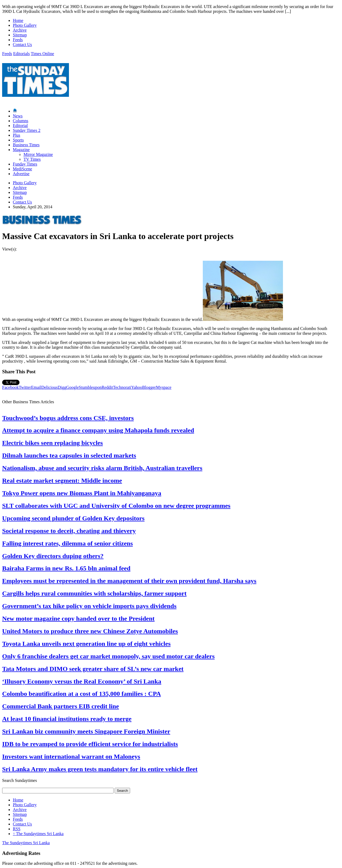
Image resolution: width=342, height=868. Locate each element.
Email (36, 387)
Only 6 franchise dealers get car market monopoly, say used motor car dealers (108, 656)
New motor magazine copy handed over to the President (78, 619)
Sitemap (20, 35)
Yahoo (137, 387)
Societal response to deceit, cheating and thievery (69, 531)
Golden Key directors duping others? (53, 556)
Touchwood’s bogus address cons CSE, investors (68, 418)
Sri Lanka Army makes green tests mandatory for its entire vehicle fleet (100, 769)
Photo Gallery (25, 25)
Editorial (20, 126)
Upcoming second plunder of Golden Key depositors (73, 518)
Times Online (42, 54)
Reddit (107, 387)
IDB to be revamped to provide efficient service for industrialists (90, 744)
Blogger (149, 387)
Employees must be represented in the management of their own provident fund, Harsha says (129, 581)
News (18, 116)
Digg (62, 387)
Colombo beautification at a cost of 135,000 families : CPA (81, 694)
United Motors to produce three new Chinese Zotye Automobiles (90, 631)
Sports (18, 140)
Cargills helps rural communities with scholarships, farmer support (94, 593)
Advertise (21, 174)
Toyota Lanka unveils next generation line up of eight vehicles (86, 644)
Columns (21, 121)
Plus (17, 135)
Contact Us (22, 45)
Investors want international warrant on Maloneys (71, 756)
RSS (17, 829)
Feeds (18, 40)
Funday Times (25, 164)
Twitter (25, 387)
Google (73, 387)
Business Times (26, 145)
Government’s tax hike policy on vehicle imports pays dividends (89, 606)
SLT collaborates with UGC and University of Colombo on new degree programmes (116, 506)
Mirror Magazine (38, 154)
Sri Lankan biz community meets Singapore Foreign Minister (86, 731)
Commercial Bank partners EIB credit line (61, 706)
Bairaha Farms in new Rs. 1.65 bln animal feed (66, 568)
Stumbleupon (90, 387)
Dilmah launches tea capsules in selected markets (69, 455)
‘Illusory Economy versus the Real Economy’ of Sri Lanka (82, 681)
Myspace (164, 387)
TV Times (32, 159)
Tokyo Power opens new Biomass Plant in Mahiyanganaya (82, 493)
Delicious (49, 387)
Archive (20, 30)
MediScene (22, 169)
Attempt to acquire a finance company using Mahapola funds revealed (98, 430)
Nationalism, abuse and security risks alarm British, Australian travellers (102, 468)
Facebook (10, 387)
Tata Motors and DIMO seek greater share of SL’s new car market (93, 669)
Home (18, 20)
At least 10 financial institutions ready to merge (67, 719)
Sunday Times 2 (27, 130)
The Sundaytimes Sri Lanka (38, 834)
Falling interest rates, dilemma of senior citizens (67, 543)
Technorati (122, 387)
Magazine (21, 150)
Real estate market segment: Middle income (62, 481)
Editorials (21, 54)
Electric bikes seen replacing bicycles (53, 443)
